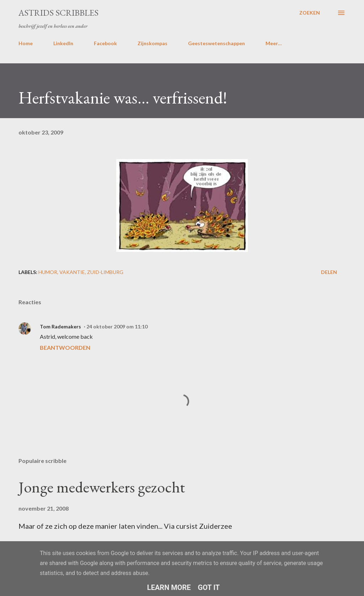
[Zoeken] (310, 13)
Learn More (169, 587)
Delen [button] (329, 272)
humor (48, 272)
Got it (209, 587)
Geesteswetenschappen (216, 43)
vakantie (72, 272)
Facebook (105, 43)
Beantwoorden (65, 347)
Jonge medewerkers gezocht (102, 487)
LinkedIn (63, 43)
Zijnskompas (152, 43)
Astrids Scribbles (58, 13)
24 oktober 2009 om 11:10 (117, 326)
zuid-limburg (105, 272)
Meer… (274, 43)
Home (26, 43)
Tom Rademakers (60, 326)
